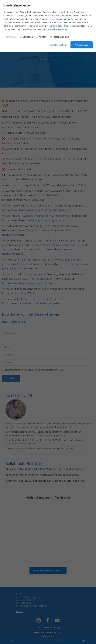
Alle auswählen (82, 45)
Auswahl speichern (58, 45)
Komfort (41, 37)
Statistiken (26, 37)
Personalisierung (59, 37)
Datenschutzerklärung (57, 29)
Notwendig (10, 37)
